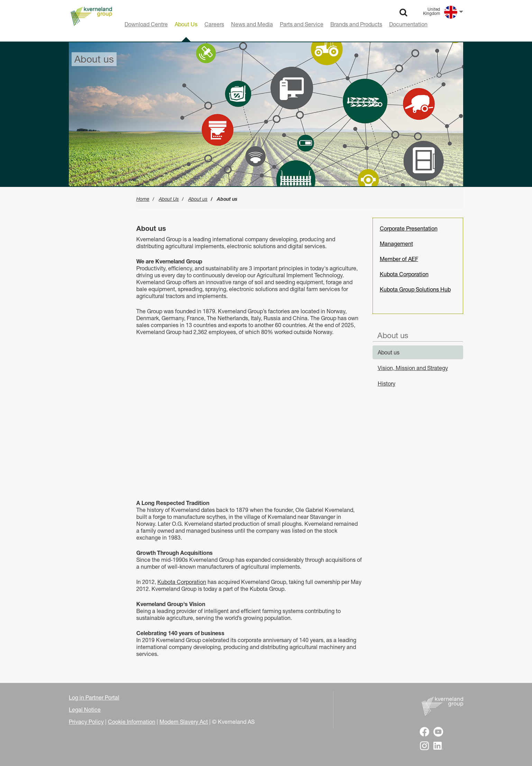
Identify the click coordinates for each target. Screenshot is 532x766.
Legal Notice (85, 710)
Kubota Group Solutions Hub (415, 289)
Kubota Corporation (182, 582)
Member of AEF (399, 259)
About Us (169, 199)
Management (396, 244)
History (387, 384)
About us (198, 199)
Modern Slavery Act (184, 722)
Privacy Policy (86, 722)
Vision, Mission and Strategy (413, 368)
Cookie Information (132, 722)
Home (143, 199)
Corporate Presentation (409, 228)
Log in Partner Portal (94, 697)
